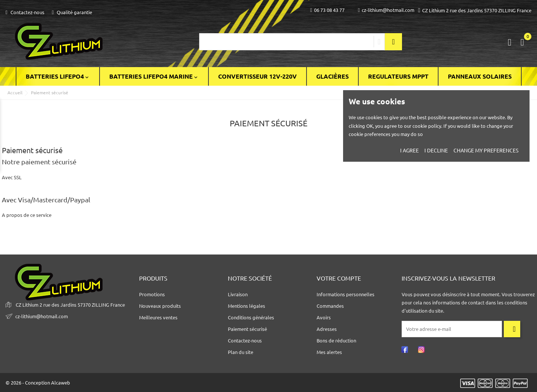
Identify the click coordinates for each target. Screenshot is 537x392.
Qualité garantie (72, 12)
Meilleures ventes (158, 317)
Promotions (152, 294)
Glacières (332, 76)
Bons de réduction (336, 341)
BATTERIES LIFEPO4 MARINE (154, 77)
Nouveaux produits (160, 306)
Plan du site (241, 352)
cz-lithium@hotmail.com (386, 10)
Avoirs (324, 317)
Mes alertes (329, 352)
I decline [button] (436, 151)
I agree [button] (409, 151)
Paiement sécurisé (247, 329)
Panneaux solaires (480, 76)
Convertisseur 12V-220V (257, 76)
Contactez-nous (25, 12)
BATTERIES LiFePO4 (58, 77)
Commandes (330, 306)
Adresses (327, 329)
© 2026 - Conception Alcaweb (38, 383)
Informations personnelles (346, 294)
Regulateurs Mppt (398, 76)
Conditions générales (251, 317)
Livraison (238, 294)
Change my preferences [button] (486, 151)
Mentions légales (246, 306)
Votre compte (339, 278)
